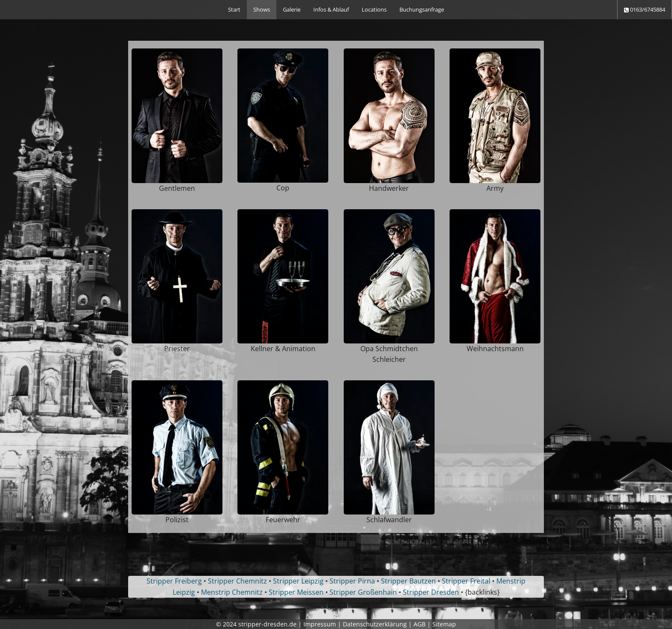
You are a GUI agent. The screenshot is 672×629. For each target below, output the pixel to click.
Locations (374, 9)
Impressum (320, 624)
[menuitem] (234, 10)
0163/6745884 (645, 9)
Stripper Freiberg (174, 581)
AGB (420, 624)
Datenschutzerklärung (375, 624)
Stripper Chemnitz (237, 581)
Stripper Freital (466, 581)
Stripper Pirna (352, 581)
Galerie (292, 9)
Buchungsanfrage (422, 9)
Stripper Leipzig (298, 581)
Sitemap (444, 624)
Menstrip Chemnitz (232, 592)
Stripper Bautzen (408, 581)
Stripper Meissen (296, 592)
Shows (262, 9)
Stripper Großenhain (363, 592)
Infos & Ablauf (331, 9)
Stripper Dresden (431, 592)
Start (234, 9)
